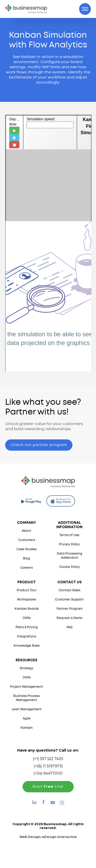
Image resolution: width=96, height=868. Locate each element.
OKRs (27, 618)
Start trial (48, 787)
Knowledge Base (27, 646)
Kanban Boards (27, 609)
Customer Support (69, 600)
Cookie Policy (70, 567)
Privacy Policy (69, 544)
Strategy (26, 668)
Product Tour (27, 590)
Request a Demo (70, 618)
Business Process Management (26, 698)
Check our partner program (39, 445)
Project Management (26, 687)
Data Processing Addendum (70, 556)
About (26, 531)
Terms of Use (69, 535)
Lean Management (27, 709)
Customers (27, 540)
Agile (27, 719)
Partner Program (70, 609)
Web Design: (48, 837)
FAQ (70, 627)
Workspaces (26, 600)
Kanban (27, 728)
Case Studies (26, 549)
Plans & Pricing (27, 627)
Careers (26, 568)
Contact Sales (70, 590)
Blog (26, 559)
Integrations (26, 637)
